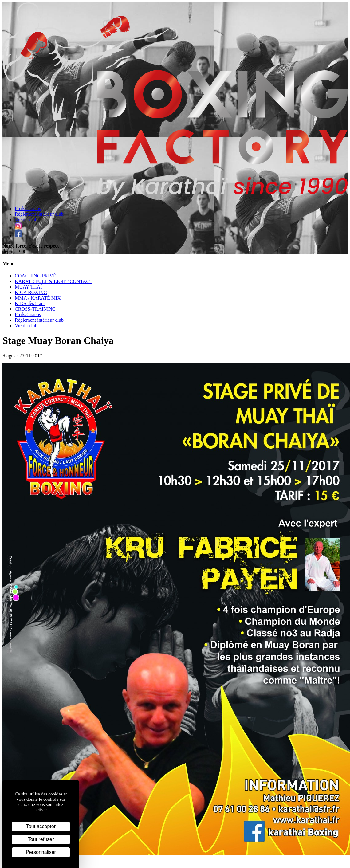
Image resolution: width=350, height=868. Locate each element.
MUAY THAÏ (28, 287)
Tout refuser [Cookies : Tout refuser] (41, 839)
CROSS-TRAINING (35, 309)
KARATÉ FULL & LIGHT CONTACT (54, 281)
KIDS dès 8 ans (30, 303)
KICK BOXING (31, 292)
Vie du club (26, 220)
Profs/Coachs (28, 208)
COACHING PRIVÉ (35, 276)
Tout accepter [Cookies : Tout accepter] (41, 826)
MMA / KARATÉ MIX (38, 298)
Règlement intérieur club (39, 214)
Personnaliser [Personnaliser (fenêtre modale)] (41, 852)
